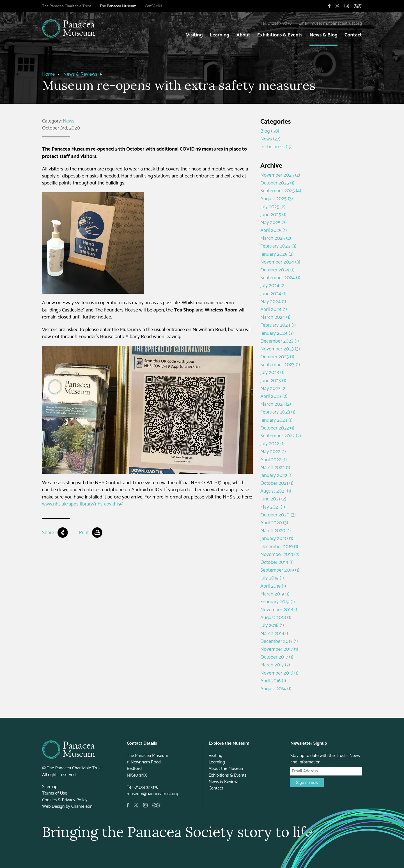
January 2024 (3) (277, 333)
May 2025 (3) (274, 223)
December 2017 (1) (279, 641)
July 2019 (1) (272, 578)
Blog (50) (270, 131)
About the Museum (226, 769)
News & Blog (323, 35)
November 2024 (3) (280, 262)
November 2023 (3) (280, 349)
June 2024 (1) (274, 294)
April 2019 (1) (273, 586)
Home (48, 74)
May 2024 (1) (273, 302)
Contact (353, 35)
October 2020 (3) (278, 515)
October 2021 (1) (277, 483)
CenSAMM (153, 6)
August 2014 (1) (276, 689)
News (69, 121)
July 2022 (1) (272, 444)
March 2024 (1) (275, 317)
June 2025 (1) (273, 215)
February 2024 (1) (278, 325)
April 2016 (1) (273, 681)
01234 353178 (280, 23)
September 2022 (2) (281, 436)
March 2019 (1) (275, 594)
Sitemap (50, 787)
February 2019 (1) (278, 602)
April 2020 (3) (274, 523)
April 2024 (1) (274, 310)
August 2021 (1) (276, 491)
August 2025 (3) (277, 199)
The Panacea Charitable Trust (67, 6)
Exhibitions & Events (280, 35)
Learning (220, 35)
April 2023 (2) (274, 396)
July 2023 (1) (272, 373)
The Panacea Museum (118, 6)
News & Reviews (80, 74)
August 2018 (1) (276, 618)
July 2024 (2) (273, 286)
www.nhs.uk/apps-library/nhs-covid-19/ (82, 504)
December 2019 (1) (279, 547)
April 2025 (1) (274, 230)
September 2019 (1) (280, 570)
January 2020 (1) (277, 539)
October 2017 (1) (277, 657)
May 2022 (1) (273, 452)
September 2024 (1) (280, 278)
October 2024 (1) (277, 270)
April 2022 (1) (274, 460)
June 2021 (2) (273, 499)
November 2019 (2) (280, 555)
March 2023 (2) (276, 404)
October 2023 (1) (277, 357)
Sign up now (307, 782)
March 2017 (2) (275, 665)
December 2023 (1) (280, 341)
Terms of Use (55, 793)
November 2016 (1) (279, 673)
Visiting (194, 35)
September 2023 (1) (280, 365)
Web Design (53, 806)
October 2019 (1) (277, 562)
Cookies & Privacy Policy (65, 800)
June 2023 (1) (273, 381)
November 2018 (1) (279, 610)
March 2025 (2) (276, 238)
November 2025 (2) (280, 175)
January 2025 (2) (277, 254)
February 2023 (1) (278, 412)
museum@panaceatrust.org (336, 23)
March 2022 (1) (275, 468)
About (243, 35)
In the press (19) (276, 147)
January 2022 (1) (276, 475)
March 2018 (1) (275, 634)
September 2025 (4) (281, 191)
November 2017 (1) (279, 649)
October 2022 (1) (277, 428)
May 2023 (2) (273, 389)
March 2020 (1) (276, 531)
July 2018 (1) (272, 625)
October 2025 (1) (277, 183)
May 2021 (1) (273, 507)
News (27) (270, 139)
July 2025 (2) (273, 207)
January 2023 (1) (276, 420)
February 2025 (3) (278, 246)
